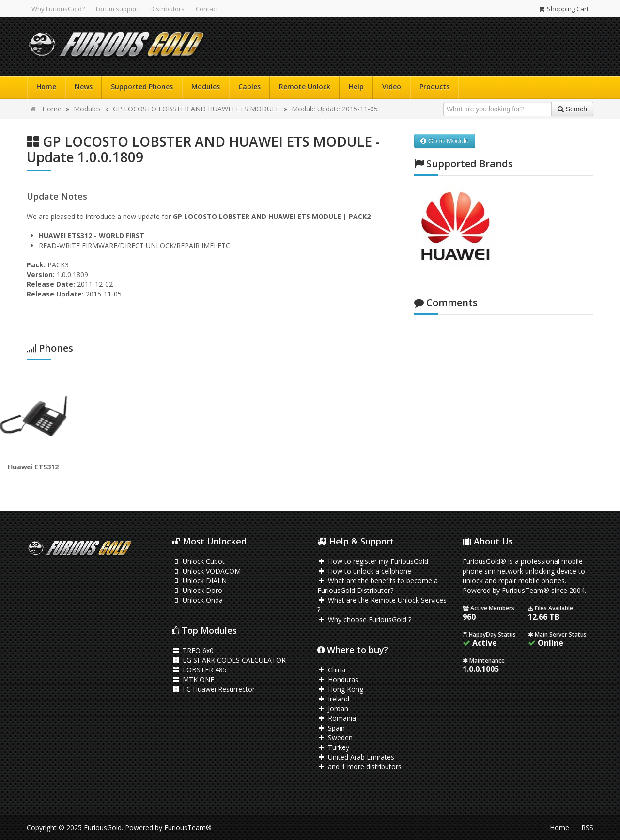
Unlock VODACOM (206, 571)
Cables (249, 86)
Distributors (167, 9)
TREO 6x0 (193, 650)
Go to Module (445, 141)
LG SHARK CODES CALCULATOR (229, 660)
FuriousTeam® (188, 828)
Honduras (338, 679)
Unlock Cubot (198, 561)
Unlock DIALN (199, 581)
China (331, 670)
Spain (331, 728)
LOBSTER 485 (199, 670)
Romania (337, 718)
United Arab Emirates (356, 757)
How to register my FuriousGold (373, 561)
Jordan (333, 708)
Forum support (117, 9)
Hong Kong (340, 689)
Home (46, 86)
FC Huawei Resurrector (213, 689)
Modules (206, 86)
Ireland (333, 699)
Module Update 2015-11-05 (335, 109)
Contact (207, 9)
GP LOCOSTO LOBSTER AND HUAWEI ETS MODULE (196, 109)
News (84, 86)
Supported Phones (142, 86)
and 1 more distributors (359, 767)
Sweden (335, 738)
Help (356, 86)
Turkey (333, 747)
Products (434, 86)
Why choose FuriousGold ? (364, 619)
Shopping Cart (563, 9)
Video (392, 86)
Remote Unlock (305, 86)
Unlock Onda (197, 600)
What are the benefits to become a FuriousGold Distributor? (378, 585)
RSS (587, 828)
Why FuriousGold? (58, 9)
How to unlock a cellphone (364, 571)
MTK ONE (193, 679)
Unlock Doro (197, 590)
